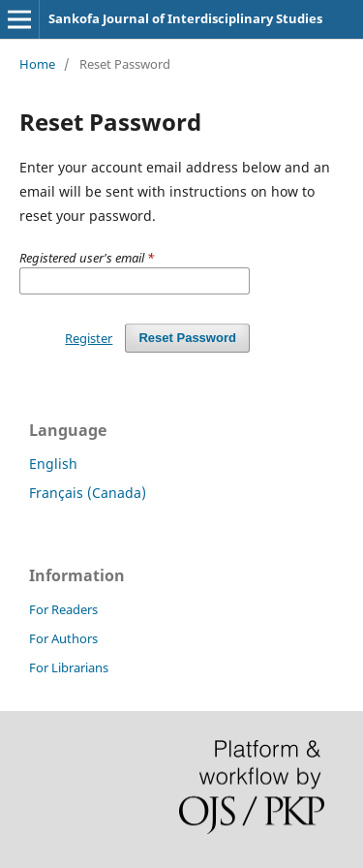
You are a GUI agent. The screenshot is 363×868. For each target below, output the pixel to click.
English (53, 464)
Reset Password (187, 338)
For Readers (63, 609)
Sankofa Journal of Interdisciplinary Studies (185, 18)
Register (89, 338)
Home (37, 64)
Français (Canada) (88, 493)
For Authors (63, 638)
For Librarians (69, 667)
